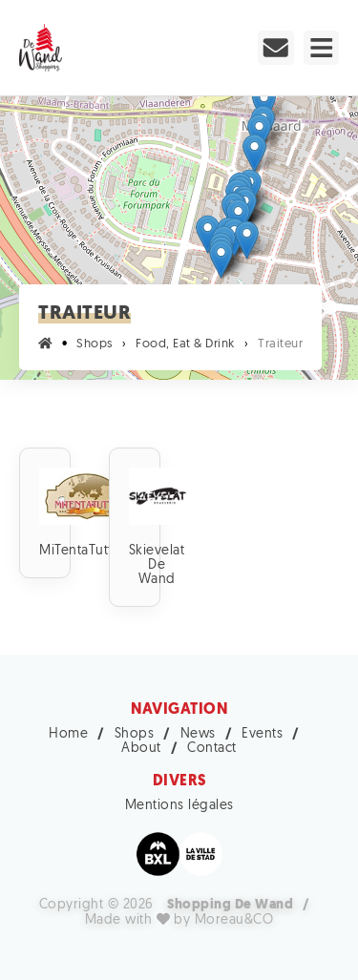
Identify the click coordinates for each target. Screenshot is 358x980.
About (141, 749)
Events (262, 734)
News (198, 734)
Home (68, 734)
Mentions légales (179, 806)
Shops (135, 734)
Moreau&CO (234, 920)
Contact (212, 749)
